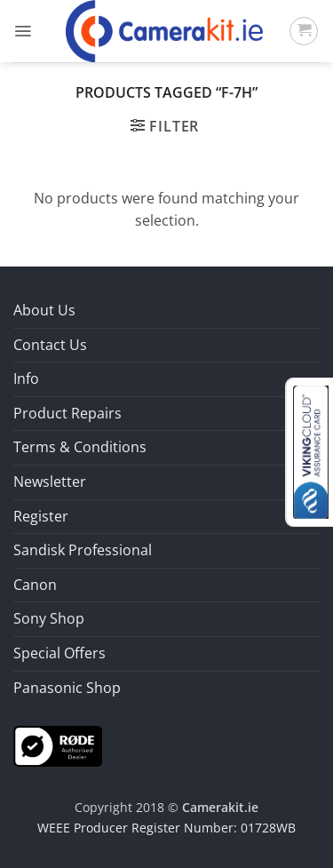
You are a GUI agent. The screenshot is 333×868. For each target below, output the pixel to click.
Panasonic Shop (67, 688)
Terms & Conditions (80, 447)
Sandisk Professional (83, 550)
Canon (35, 585)
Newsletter (50, 482)
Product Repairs (67, 413)
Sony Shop (49, 618)
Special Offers (59, 653)
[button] (23, 31)
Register (41, 516)
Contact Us (50, 345)
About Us (44, 310)
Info (26, 378)
